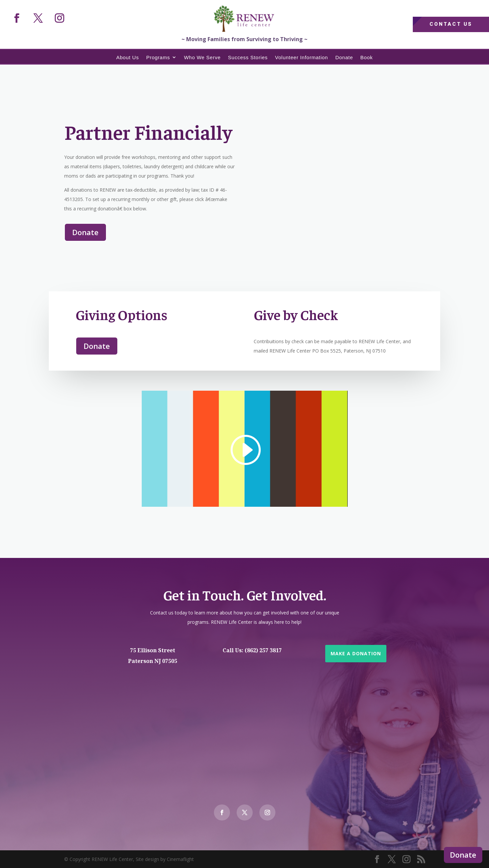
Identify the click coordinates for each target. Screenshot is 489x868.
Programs (158, 57)
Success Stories (248, 57)
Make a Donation (356, 653)
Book (366, 57)
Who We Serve (202, 57)
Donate (463, 855)
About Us (128, 57)
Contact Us (451, 24)
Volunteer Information (301, 57)
